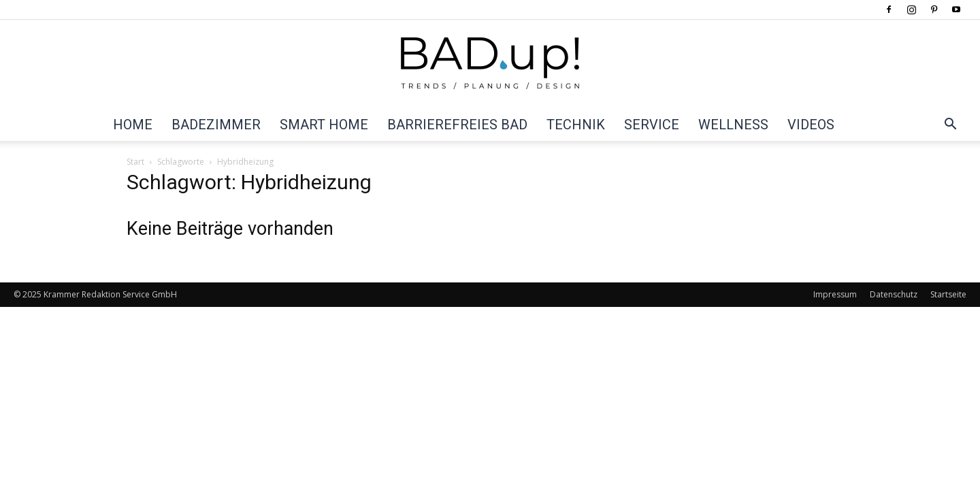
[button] (950, 125)
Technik (576, 125)
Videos (811, 125)
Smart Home (324, 125)
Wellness (733, 125)
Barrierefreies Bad (457, 125)
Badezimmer (216, 125)
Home (133, 125)
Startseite (948, 294)
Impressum (835, 294)
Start (135, 162)
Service (652, 125)
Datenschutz (894, 294)
